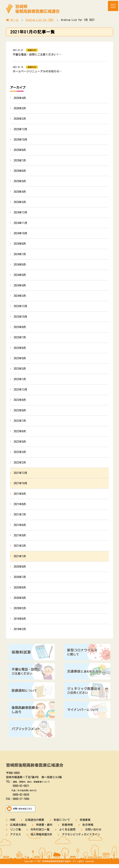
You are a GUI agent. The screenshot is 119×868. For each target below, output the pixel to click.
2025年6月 (20, 171)
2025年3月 (20, 203)
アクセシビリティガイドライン (81, 838)
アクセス (16, 838)
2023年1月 (20, 381)
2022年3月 (20, 455)
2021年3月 (20, 549)
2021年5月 (20, 539)
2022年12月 (20, 392)
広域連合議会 (18, 829)
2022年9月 (20, 402)
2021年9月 (20, 497)
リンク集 (16, 834)
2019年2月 (20, 633)
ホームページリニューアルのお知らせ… (37, 71)
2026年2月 (20, 119)
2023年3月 (20, 371)
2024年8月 (20, 245)
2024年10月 (20, 234)
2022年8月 (20, 413)
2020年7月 (20, 581)
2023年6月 (20, 350)
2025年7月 (20, 161)
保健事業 (85, 824)
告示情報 (88, 829)
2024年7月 (20, 255)
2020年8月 (20, 570)
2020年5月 (20, 602)
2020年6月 (20, 591)
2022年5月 (20, 444)
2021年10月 (20, 486)
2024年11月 (20, 224)
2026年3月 (20, 108)
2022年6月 (20, 434)
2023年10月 (20, 318)
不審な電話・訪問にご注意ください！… (37, 55)
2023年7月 (20, 339)
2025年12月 (20, 129)
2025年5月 (20, 182)
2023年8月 (20, 329)
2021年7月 (20, 518)
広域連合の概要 (35, 824)
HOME (13, 824)
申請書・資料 (44, 829)
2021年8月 (20, 507)
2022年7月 (20, 423)
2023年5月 (20, 360)
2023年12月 (20, 308)
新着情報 (67, 829)
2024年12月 (20, 213)
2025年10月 (20, 140)
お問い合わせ (93, 834)
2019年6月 (20, 622)
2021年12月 (20, 476)
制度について (62, 824)
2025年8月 (20, 150)
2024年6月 (20, 266)
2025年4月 (20, 192)
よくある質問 (67, 834)
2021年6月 (20, 528)
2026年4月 (20, 98)
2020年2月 (20, 612)
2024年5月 (20, 276)
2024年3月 (20, 297)
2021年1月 (20, 560)
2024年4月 (20, 287)
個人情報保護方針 (41, 838)
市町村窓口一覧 (40, 834)
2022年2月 (20, 465)
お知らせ (32, 50)
